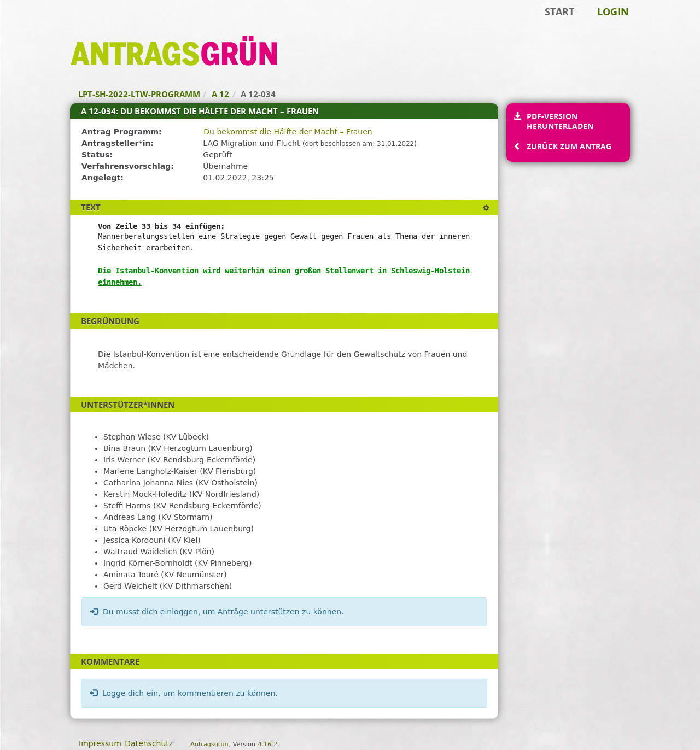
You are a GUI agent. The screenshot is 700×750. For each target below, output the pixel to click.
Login (613, 11)
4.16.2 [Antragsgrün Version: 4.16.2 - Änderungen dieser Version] (267, 744)
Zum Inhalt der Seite (45, 25)
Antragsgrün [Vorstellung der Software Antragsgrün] (209, 744)
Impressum (100, 743)
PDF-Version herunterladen (560, 121)
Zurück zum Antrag (569, 146)
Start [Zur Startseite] (559, 11)
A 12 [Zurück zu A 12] (220, 94)
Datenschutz (149, 743)
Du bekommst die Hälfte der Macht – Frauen (288, 132)
